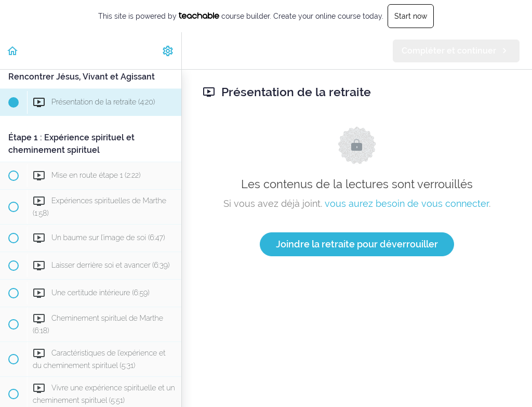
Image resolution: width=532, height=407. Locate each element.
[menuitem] (168, 51)
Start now (411, 16)
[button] (13, 51)
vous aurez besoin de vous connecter (407, 203)
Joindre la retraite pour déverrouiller (357, 244)
